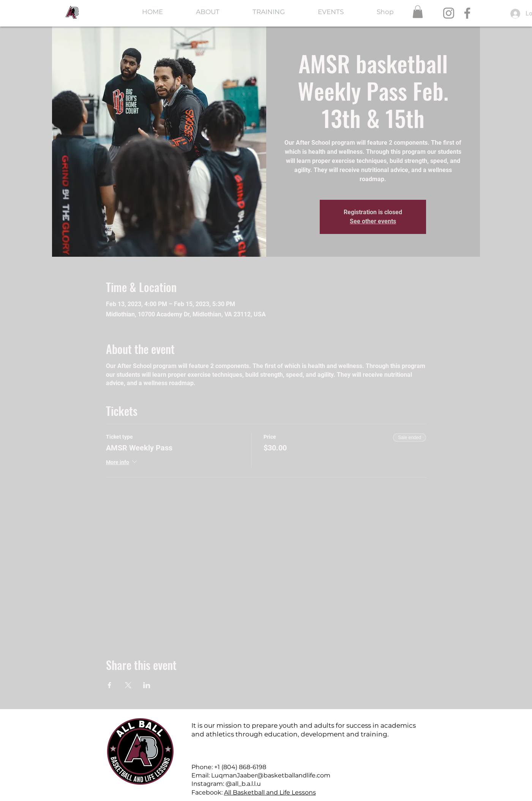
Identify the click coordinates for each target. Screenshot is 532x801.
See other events (373, 221)
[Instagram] (449, 13)
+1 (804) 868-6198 (240, 767)
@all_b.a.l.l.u (243, 784)
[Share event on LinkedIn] (147, 685)
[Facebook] (467, 13)
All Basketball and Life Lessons (270, 792)
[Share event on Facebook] (110, 685)
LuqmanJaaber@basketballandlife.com (271, 775)
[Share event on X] (128, 685)
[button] (418, 12)
